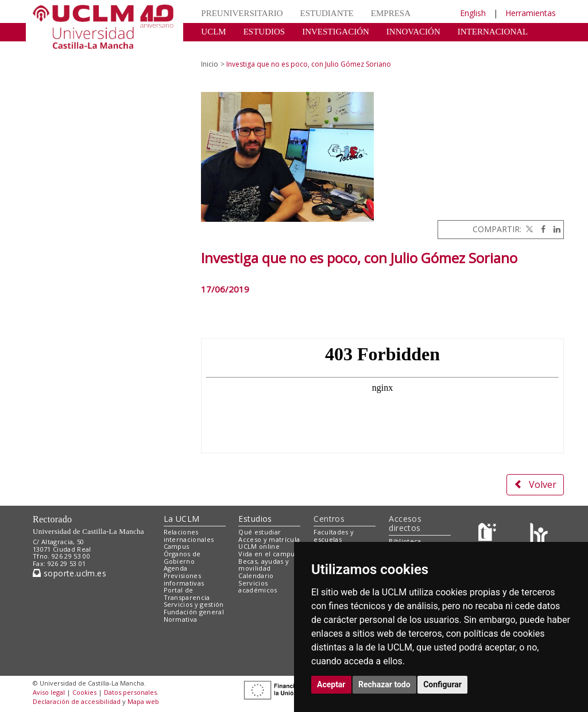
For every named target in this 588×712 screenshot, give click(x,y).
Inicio (210, 64)
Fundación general (194, 612)
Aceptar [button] (331, 684)
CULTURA (221, 49)
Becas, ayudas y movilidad (264, 565)
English (473, 13)
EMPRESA (391, 13)
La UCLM (182, 519)
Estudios (255, 519)
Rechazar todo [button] (384, 684)
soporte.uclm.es (69, 573)
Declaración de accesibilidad (77, 701)
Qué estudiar (260, 532)
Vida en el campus (268, 554)
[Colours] (539, 534)
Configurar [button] (442, 684)
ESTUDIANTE (326, 13)
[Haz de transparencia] (489, 534)
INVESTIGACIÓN (336, 32)
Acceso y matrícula (269, 539)
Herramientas (531, 13)
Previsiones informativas (184, 579)
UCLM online (259, 546)
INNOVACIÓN (413, 32)
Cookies (84, 692)
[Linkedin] (554, 229)
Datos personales (130, 692)
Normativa (181, 619)
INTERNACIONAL (493, 32)
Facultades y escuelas (334, 536)
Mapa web (143, 701)
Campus (177, 546)
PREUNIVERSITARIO (242, 13)
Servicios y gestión (194, 604)
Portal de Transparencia (187, 594)
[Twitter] (528, 229)
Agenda (176, 568)
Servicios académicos (258, 587)
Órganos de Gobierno (182, 557)
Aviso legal (49, 692)
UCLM (213, 32)
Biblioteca (405, 541)
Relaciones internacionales (189, 536)
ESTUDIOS (264, 32)
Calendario (256, 576)
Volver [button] (535, 484)
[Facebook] (540, 229)
